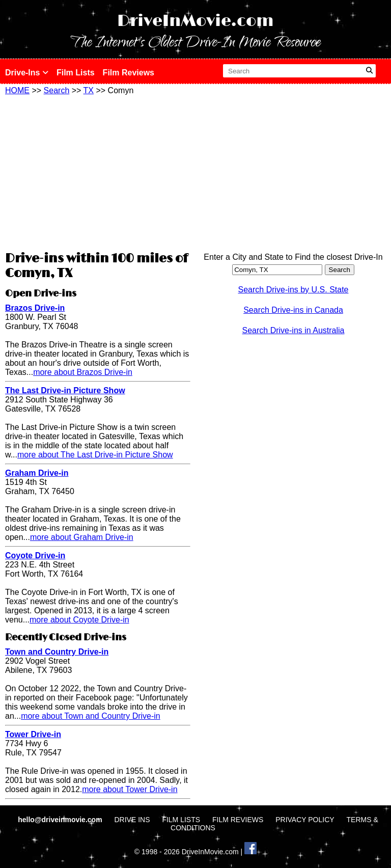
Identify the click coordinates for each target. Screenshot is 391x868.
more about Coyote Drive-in (79, 620)
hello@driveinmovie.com (61, 820)
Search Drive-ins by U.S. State (294, 290)
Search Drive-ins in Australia (294, 330)
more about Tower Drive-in (130, 789)
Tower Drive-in (33, 734)
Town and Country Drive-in (57, 652)
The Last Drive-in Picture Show (65, 390)
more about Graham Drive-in (82, 537)
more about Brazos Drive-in (83, 372)
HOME (17, 90)
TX (89, 90)
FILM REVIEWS (238, 820)
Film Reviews (129, 73)
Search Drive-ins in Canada (293, 310)
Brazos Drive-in (35, 308)
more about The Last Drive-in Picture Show (95, 455)
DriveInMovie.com (195, 21)
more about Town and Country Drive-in (91, 716)
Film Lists (76, 73)
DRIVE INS (132, 820)
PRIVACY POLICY (305, 820)
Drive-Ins (27, 73)
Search (57, 90)
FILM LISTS (181, 820)
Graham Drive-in (37, 473)
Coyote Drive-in (35, 555)
